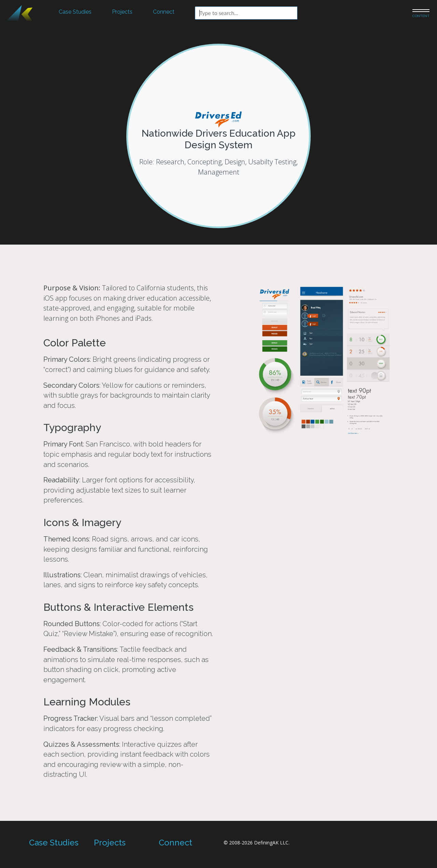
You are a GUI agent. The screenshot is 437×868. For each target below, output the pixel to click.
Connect (164, 12)
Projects (122, 12)
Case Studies (75, 12)
